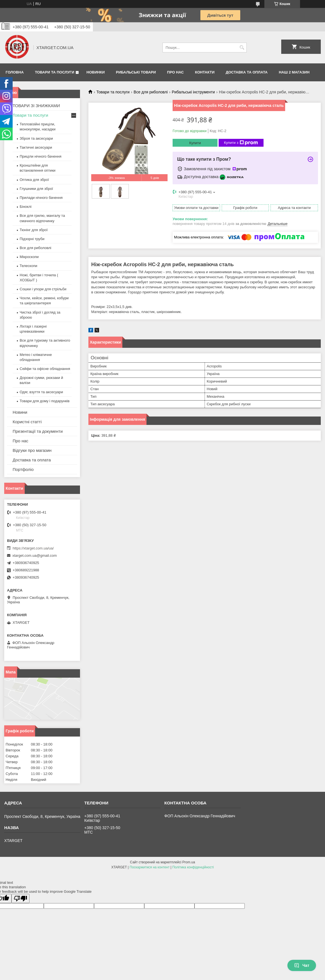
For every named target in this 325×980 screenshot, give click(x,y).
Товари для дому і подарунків (45, 401)
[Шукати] (242, 48)
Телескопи (28, 266)
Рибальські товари (136, 72)
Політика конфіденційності (193, 867)
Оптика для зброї (34, 180)
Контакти (205, 72)
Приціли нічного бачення (41, 156)
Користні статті (27, 422)
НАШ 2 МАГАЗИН (294, 72)
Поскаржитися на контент (150, 867)
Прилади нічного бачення (41, 198)
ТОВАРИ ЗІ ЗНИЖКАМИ (36, 106)
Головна (15, 72)
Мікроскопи (29, 257)
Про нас (175, 72)
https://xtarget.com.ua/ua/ (33, 548)
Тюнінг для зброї (34, 230)
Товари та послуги (54, 72)
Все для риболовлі (151, 92)
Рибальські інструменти (193, 92)
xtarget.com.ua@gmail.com (35, 555)
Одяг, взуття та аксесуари (41, 392)
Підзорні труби (32, 239)
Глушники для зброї (36, 189)
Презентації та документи (38, 431)
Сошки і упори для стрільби (43, 289)
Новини (20, 412)
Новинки (96, 72)
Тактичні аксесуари (36, 147)
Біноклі (26, 207)
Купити (195, 143)
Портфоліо (23, 469)
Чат (302, 965)
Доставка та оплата (247, 72)
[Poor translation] (20, 899)
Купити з (241, 143)
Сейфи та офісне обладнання (45, 369)
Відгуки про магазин (32, 450)
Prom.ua (189, 862)
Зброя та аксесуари (36, 138)
